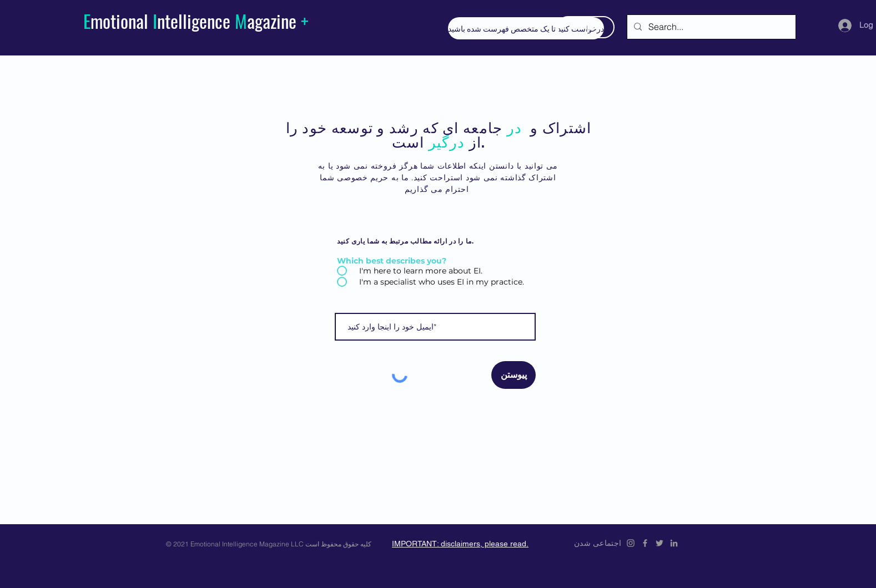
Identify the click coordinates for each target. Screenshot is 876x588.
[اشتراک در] (586, 27)
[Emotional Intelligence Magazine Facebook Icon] (645, 543)
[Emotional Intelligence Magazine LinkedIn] (674, 543)
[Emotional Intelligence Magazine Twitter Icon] (659, 543)
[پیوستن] (513, 375)
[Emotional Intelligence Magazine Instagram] (631, 543)
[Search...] (710, 27)
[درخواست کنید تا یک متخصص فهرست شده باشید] (526, 28)
